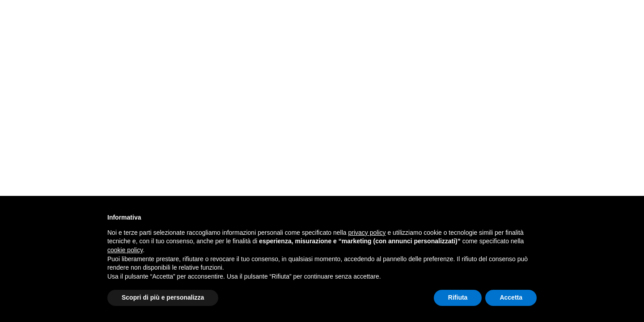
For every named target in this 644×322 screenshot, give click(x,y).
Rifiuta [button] (458, 297)
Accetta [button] (511, 297)
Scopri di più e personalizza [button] (163, 297)
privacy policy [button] (367, 233)
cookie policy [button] (125, 250)
